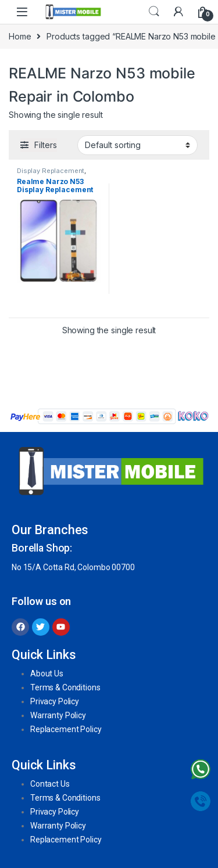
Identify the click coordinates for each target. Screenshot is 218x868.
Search (154, 12)
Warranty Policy (58, 715)
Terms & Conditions (65, 687)
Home (20, 36)
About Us (47, 673)
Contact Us (50, 784)
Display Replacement (51, 171)
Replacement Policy (66, 729)
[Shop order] (137, 145)
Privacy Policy (55, 701)
